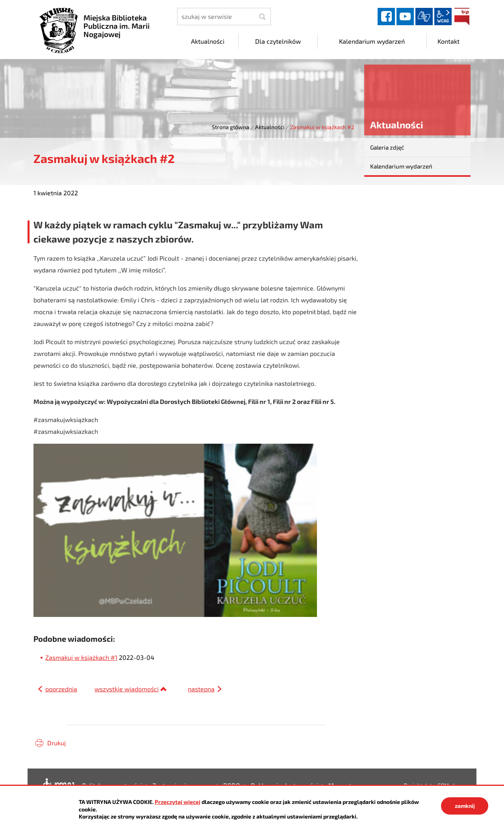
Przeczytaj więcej (178, 802)
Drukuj (57, 743)
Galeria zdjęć (387, 147)
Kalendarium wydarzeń (401, 166)
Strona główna (231, 127)
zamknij (465, 806)
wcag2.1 (443, 17)
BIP (462, 17)
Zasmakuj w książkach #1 (81, 657)
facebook (386, 17)
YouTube (405, 17)
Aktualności (270, 127)
